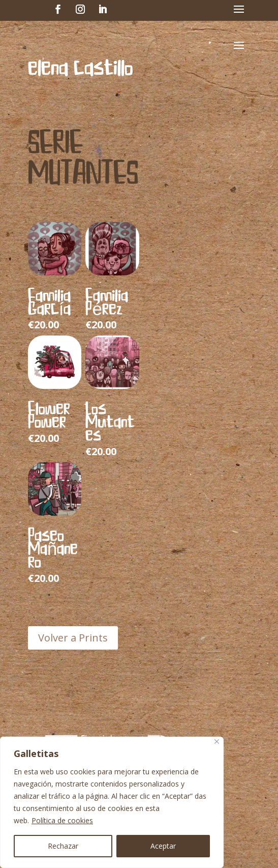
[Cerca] (217, 741)
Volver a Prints (73, 638)
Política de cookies (62, 820)
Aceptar (163, 846)
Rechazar (63, 846)
